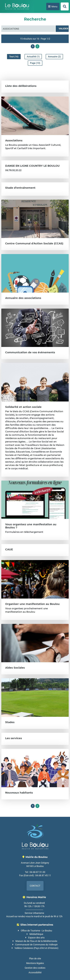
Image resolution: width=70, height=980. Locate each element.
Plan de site (35, 958)
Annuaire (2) (54, 57)
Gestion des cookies (35, 968)
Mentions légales (35, 963)
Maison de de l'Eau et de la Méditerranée (36, 941)
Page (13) (35, 63)
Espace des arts (36, 938)
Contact (35, 886)
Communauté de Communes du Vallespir (36, 945)
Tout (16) (14, 57)
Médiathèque (36, 934)
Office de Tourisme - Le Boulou (36, 931)
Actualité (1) (33, 57)
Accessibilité (35, 972)
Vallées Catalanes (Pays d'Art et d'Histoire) (36, 948)
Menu (54, 7)
